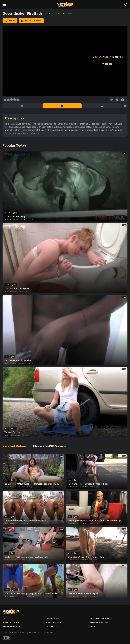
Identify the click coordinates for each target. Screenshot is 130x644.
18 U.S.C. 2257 (52, 626)
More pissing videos (12, 626)
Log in (108, 57)
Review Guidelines (99, 623)
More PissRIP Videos (49, 446)
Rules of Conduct (11, 623)
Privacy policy (54, 623)
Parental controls (100, 619)
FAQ (4, 619)
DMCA (93, 626)
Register (96, 57)
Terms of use (53, 619)
